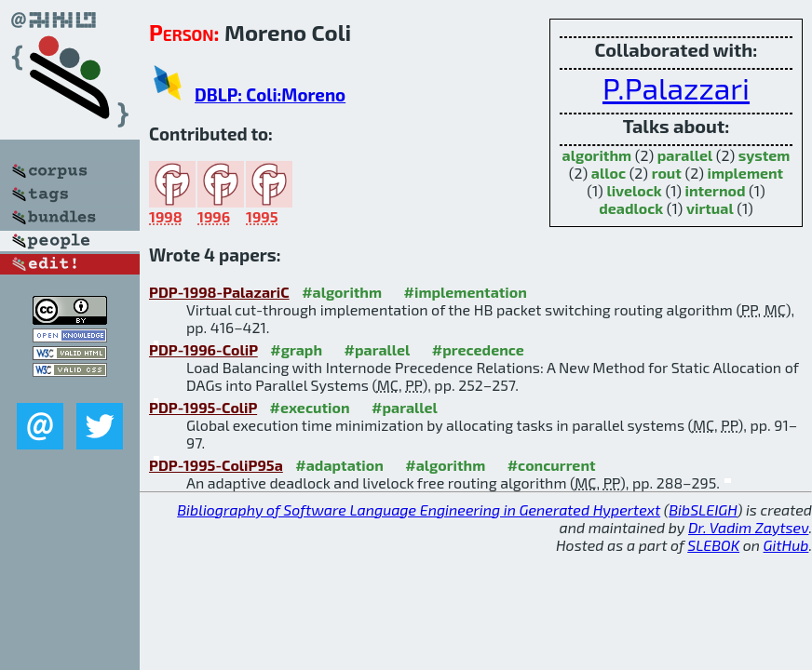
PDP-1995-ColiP (203, 407)
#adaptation (339, 465)
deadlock (631, 208)
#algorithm (342, 292)
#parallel (378, 349)
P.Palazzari (676, 87)
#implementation (466, 292)
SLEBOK (713, 545)
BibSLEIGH (703, 509)
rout (667, 173)
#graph (296, 349)
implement (746, 173)
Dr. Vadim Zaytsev (748, 527)
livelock (634, 190)
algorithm (597, 155)
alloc (609, 173)
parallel (685, 155)
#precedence (478, 349)
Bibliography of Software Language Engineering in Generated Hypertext (419, 509)
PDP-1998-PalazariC (219, 292)
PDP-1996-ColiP (203, 349)
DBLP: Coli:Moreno (270, 94)
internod (715, 190)
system (765, 155)
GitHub (786, 545)
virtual (710, 208)
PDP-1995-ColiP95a (216, 465)
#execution (310, 407)
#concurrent (552, 465)
